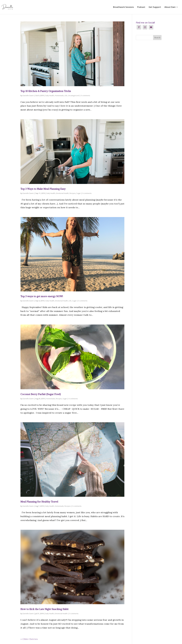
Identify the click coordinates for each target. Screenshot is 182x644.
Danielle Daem (28, 95)
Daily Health (50, 95)
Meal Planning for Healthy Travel (39, 502)
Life (66, 95)
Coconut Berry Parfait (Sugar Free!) (41, 394)
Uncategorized (74, 95)
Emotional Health (62, 193)
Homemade (59, 95)
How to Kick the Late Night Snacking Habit (44, 609)
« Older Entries (29, 639)
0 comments (85, 95)
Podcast (141, 7)
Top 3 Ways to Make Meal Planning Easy (43, 189)
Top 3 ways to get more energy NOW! (42, 296)
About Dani (170, 7)
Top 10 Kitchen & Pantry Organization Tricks (46, 91)
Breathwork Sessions (123, 7)
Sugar (78, 193)
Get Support (155, 7)
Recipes (73, 193)
